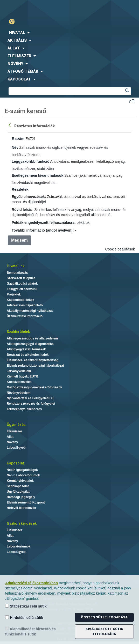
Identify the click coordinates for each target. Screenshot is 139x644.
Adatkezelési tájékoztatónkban (32, 583)
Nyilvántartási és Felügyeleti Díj (30, 398)
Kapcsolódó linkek (20, 300)
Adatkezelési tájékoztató (25, 305)
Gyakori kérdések (22, 523)
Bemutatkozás (17, 273)
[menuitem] (69, 33)
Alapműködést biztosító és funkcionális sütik (30, 631)
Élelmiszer (14, 431)
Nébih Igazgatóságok (22, 470)
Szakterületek (18, 332)
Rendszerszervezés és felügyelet (31, 404)
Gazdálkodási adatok (22, 284)
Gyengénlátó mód (14, 22)
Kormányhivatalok (20, 481)
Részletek (20, 189)
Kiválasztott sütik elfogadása (104, 631)
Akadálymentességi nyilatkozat (30, 311)
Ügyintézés (16, 425)
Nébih (35, 8)
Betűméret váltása (132, 101)
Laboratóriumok (19, 546)
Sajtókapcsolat (18, 486)
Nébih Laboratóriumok (23, 475)
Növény (12, 442)
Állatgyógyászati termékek (26, 349)
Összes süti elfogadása (104, 617)
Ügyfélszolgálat (18, 492)
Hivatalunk (16, 266)
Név (15, 147)
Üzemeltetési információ (25, 316)
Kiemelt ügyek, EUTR (22, 376)
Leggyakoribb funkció (30, 161)
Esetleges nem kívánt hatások (37, 175)
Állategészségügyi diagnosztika (30, 344)
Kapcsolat (15, 463)
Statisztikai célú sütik (26, 606)
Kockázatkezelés (19, 382)
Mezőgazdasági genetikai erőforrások (34, 387)
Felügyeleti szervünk (22, 289)
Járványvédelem (19, 371)
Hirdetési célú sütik (24, 617)
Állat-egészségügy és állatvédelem (32, 338)
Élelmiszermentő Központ (26, 502)
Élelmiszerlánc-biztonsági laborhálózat (35, 366)
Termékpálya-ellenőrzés (24, 409)
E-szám (18, 139)
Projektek (14, 294)
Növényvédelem (19, 393)
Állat (10, 437)
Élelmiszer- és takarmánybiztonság (33, 360)
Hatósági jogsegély (21, 497)
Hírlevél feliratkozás (21, 508)
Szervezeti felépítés (21, 278)
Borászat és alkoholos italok (28, 355)
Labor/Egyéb (16, 448)
